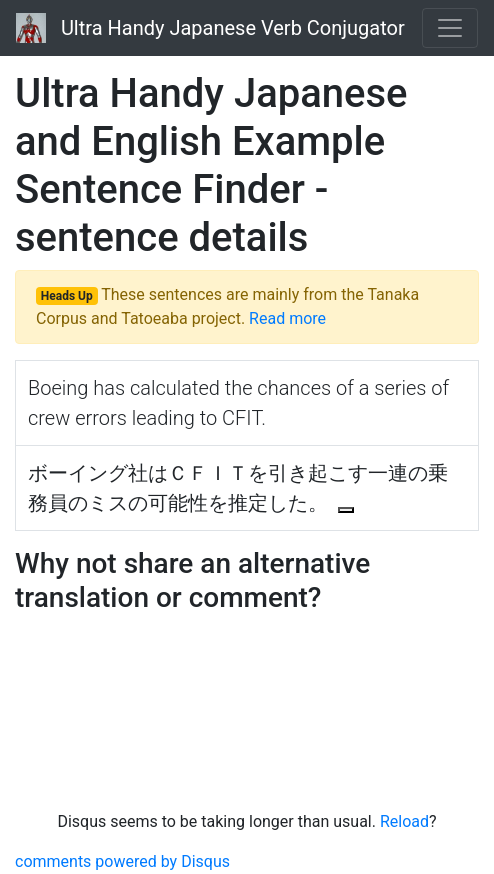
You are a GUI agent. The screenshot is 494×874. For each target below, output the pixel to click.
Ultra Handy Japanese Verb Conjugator (210, 28)
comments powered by (122, 861)
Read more (287, 318)
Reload (404, 821)
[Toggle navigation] (450, 28)
